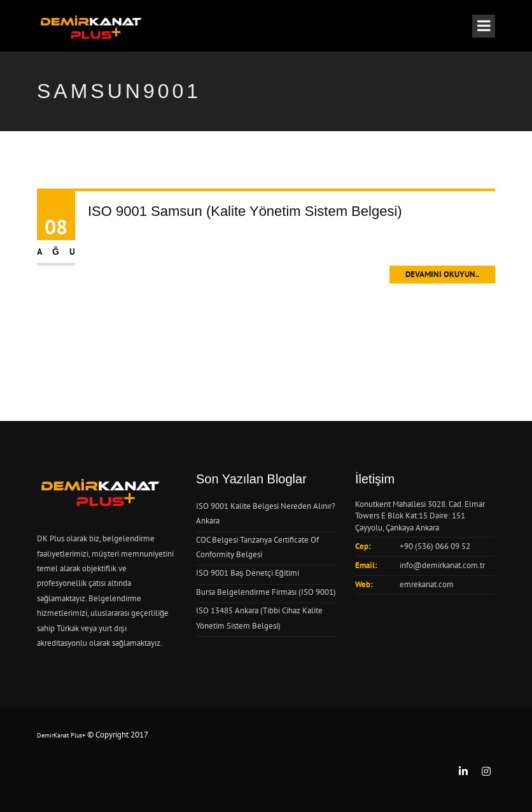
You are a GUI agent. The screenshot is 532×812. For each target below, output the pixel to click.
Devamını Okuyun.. (442, 274)
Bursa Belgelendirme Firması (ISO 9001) (266, 592)
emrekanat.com (427, 584)
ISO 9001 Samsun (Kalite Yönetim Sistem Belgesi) (245, 211)
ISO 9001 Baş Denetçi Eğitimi (248, 573)
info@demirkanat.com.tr (442, 565)
